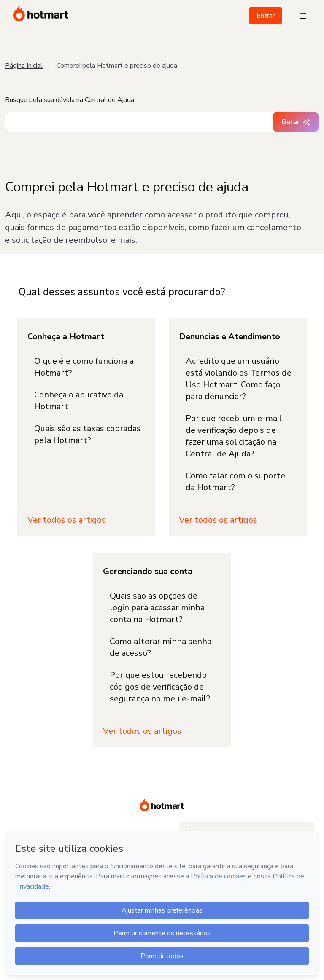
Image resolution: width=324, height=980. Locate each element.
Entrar (266, 16)
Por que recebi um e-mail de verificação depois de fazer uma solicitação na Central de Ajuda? (234, 436)
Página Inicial (24, 66)
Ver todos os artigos (67, 520)
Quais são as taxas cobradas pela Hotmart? (88, 434)
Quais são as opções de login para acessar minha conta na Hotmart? (157, 608)
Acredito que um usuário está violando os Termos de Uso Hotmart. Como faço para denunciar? (239, 379)
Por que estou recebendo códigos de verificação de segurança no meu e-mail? (160, 687)
